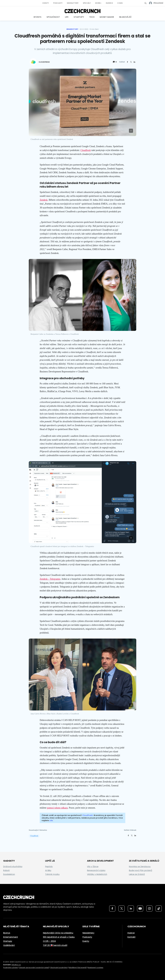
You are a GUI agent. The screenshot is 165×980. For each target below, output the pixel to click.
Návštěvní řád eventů (78, 968)
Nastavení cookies (95, 968)
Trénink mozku (52, 874)
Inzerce (109, 3)
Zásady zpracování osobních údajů (34, 968)
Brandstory (72, 29)
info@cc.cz (16, 965)
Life (67, 17)
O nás (120, 3)
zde (51, 820)
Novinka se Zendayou (140, 867)
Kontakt (131, 937)
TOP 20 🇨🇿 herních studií (55, 945)
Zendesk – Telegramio (50, 579)
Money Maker (107, 17)
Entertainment (11, 937)
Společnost (53, 17)
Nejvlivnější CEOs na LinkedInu (58, 933)
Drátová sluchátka (13, 867)
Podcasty (58, 3)
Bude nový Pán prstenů (141, 870)
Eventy (46, 3)
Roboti (6, 870)
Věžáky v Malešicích (97, 874)
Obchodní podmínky (59, 968)
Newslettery (73, 3)
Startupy (79, 17)
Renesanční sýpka (96, 870)
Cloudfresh (86, 150)
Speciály (87, 3)
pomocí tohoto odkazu (57, 808)
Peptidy (49, 867)
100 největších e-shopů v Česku (59, 937)
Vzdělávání (9, 945)
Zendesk (44, 200)
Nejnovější (125, 17)
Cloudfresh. (88, 815)
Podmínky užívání (11, 968)
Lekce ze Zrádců (137, 874)
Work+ (98, 3)
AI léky (48, 870)
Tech (92, 17)
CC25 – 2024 (49, 941)
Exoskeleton (9, 874)
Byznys (38, 17)
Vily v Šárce (93, 867)
